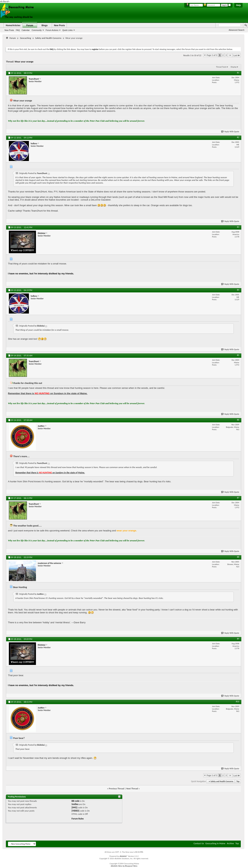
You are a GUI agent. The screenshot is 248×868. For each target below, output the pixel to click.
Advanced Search (237, 30)
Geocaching (25, 38)
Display (234, 67)
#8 (238, 557)
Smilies (75, 804)
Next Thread (132, 788)
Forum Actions (52, 30)
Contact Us (199, 843)
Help (238, 5)
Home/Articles (13, 25)
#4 (238, 290)
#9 (238, 639)
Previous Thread (116, 788)
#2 (238, 137)
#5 (238, 355)
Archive (230, 843)
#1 (238, 73)
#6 (238, 420)
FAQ (18, 30)
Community (37, 30)
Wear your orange (24, 62)
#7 (238, 498)
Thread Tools (221, 67)
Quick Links (67, 30)
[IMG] (74, 807)
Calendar (26, 30)
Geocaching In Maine (215, 843)
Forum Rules (78, 819)
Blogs (45, 25)
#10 (238, 702)
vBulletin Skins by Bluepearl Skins (124, 866)
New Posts (9, 30)
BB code (75, 801)
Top (238, 781)
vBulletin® (123, 856)
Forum (30, 25)
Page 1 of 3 (212, 55)
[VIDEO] (75, 811)
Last (237, 55)
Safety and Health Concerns (48, 38)
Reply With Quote (230, 132)
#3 (238, 227)
